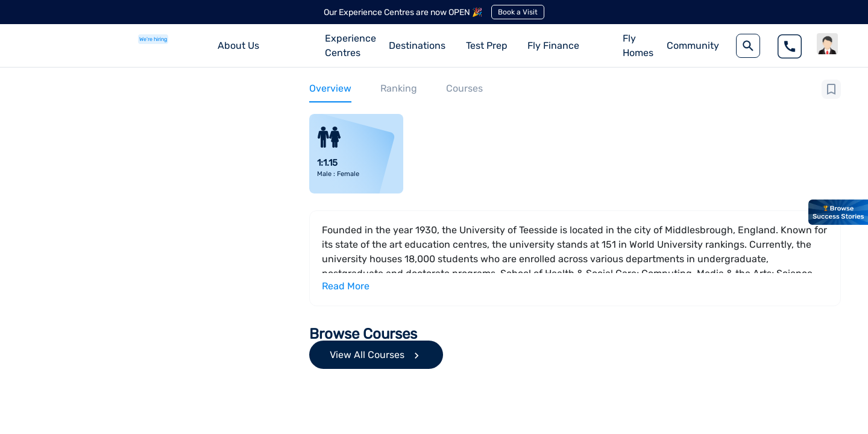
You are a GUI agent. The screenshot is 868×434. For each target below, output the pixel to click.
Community (693, 46)
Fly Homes (638, 46)
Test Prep (487, 46)
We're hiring (153, 39)
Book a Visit (518, 12)
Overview (330, 88)
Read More (346, 286)
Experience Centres (351, 46)
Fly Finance (553, 46)
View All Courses (376, 355)
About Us (238, 46)
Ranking (399, 88)
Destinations (417, 46)
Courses (464, 88)
